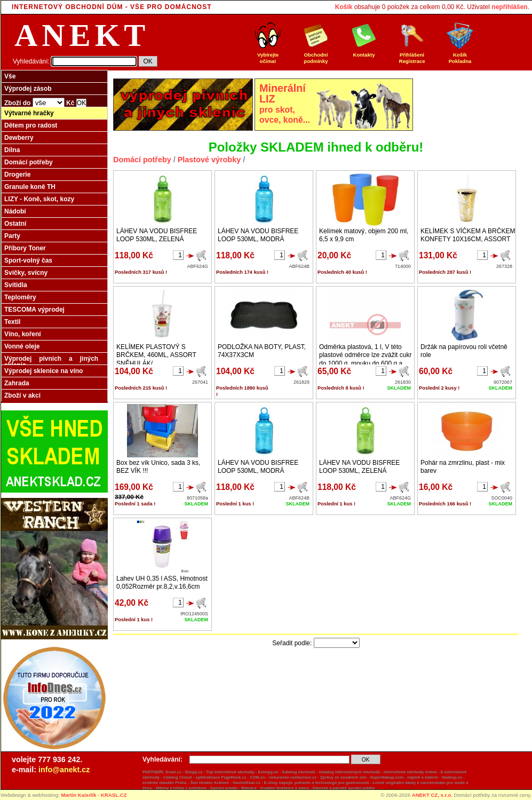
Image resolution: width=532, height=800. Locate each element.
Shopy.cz (193, 772)
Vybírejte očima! (268, 56)
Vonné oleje (22, 346)
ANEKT (82, 35)
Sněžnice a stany (292, 788)
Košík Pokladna (460, 56)
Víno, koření (23, 334)
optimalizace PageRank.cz (221, 777)
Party (12, 236)
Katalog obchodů (298, 772)
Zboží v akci (22, 395)
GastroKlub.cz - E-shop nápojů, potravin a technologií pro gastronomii (301, 783)
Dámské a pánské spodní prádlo (344, 788)
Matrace (249, 788)
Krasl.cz (173, 772)
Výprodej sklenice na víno (43, 371)
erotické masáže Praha (164, 783)
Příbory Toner (25, 248)
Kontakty (364, 52)
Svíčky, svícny (26, 273)
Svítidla (16, 285)
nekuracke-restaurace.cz (293, 777)
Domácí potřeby (29, 162)
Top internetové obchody (230, 772)
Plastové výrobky (209, 160)
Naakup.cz (452, 777)
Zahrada (17, 383)
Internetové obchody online (410, 772)
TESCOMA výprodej (34, 310)
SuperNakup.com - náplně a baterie (404, 777)
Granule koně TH (30, 187)
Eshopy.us (268, 772)
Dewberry (19, 138)
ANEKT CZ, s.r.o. (432, 795)
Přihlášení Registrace (412, 56)
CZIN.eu (257, 777)
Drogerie (17, 175)
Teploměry (20, 297)
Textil (12, 322)
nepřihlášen (509, 7)
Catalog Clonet (178, 777)
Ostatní (15, 224)
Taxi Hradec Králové (209, 783)
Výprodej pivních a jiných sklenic (51, 362)
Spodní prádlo (224, 788)
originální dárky (400, 783)
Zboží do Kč (45, 103)
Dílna (12, 150)
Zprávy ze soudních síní (343, 777)
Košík (344, 7)
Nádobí (15, 211)
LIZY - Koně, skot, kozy (39, 199)
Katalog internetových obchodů (350, 772)
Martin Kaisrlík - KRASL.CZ (94, 795)
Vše (10, 76)
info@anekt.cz (64, 770)
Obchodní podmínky (316, 56)
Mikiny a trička (170, 788)
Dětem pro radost (31, 125)
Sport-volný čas (28, 260)
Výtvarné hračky (29, 113)
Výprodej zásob (28, 89)
